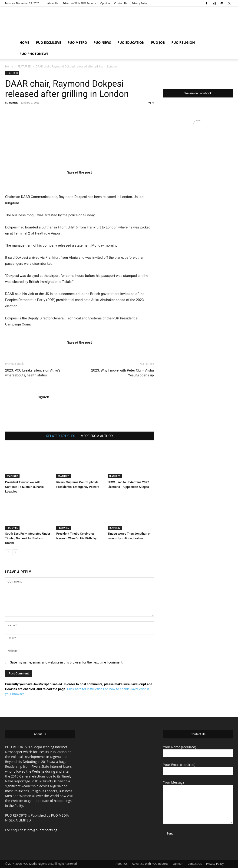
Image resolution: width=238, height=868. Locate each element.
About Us (53, 3)
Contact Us (121, 3)
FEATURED (24, 66)
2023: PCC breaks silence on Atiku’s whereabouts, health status (33, 373)
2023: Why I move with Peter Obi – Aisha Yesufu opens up (122, 373)
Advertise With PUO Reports (79, 3)
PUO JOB (158, 42)
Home (9, 66)
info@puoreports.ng (42, 830)
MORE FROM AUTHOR (97, 436)
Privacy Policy (140, 3)
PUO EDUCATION (131, 42)
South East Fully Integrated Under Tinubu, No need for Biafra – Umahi (28, 538)
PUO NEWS (102, 42)
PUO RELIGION (183, 42)
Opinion (105, 3)
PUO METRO (77, 42)
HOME (25, 42)
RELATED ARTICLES (61, 436)
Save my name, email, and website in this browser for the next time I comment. (67, 662)
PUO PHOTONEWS (34, 54)
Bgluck (13, 102)
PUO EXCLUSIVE (49, 42)
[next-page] (15, 552)
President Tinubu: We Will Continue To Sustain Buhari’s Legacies (24, 487)
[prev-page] (8, 552)
